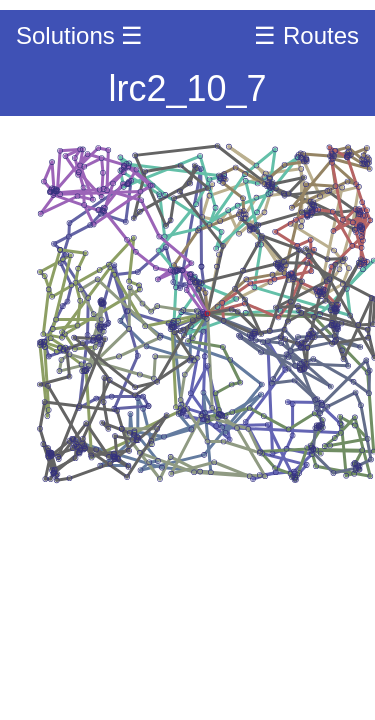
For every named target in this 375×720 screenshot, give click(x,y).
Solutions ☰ (79, 35)
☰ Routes (306, 35)
